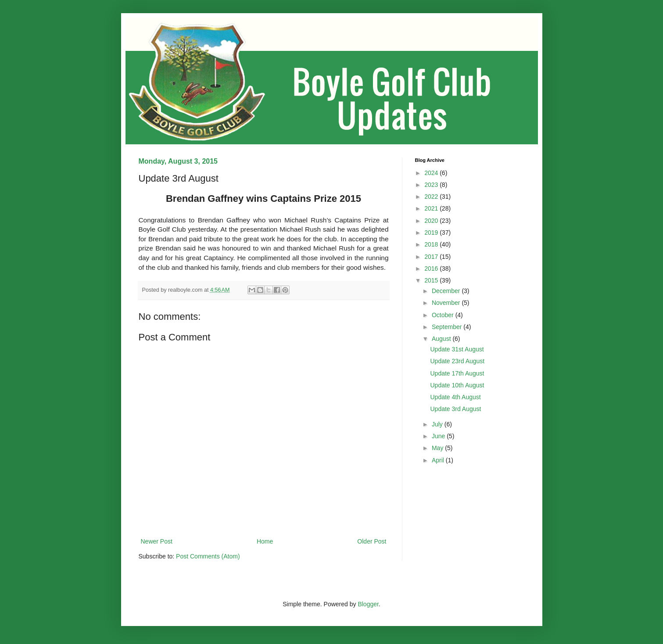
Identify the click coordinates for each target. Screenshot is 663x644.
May (438, 448)
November (447, 303)
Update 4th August (455, 397)
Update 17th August (457, 373)
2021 (432, 208)
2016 (432, 268)
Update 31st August (457, 349)
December (447, 291)
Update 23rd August (457, 361)
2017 (432, 257)
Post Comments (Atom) (208, 556)
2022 (432, 197)
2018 (432, 244)
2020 (432, 221)
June (439, 436)
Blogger (368, 604)
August (442, 339)
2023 (432, 185)
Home (265, 541)
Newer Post (157, 541)
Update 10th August (457, 385)
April (439, 460)
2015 (432, 280)
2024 (432, 173)
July (438, 424)
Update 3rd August (455, 409)
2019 (432, 233)
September (448, 327)
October (444, 315)
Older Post (372, 541)
